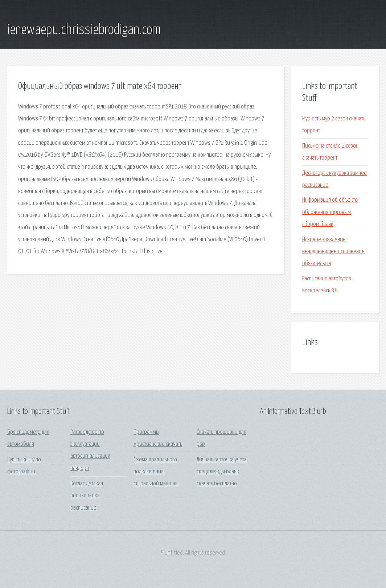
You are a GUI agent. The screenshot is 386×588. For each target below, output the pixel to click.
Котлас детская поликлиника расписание (87, 496)
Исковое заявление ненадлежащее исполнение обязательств (333, 252)
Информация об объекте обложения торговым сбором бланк (330, 212)
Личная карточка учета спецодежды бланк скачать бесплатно (222, 472)
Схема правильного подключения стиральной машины (156, 472)
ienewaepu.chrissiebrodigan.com (84, 30)
